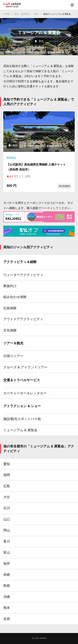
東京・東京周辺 (22, 14)
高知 (36, 14)
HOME (6, 14)
